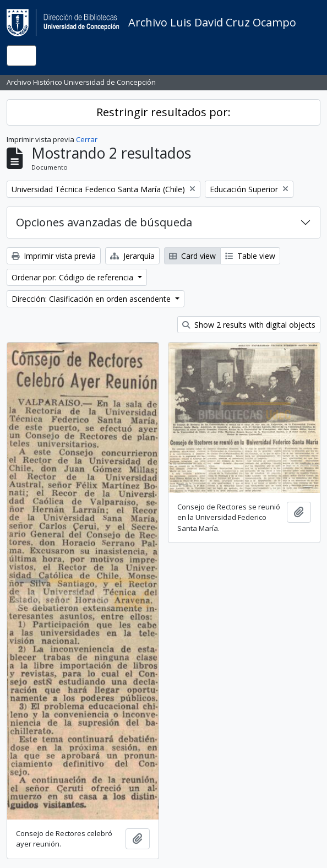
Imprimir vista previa (54, 256)
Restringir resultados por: (163, 112)
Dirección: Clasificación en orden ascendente (92, 299)
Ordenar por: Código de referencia (73, 277)
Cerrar (87, 139)
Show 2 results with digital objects (249, 325)
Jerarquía (132, 256)
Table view (250, 256)
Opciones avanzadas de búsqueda (104, 222)
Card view (192, 256)
